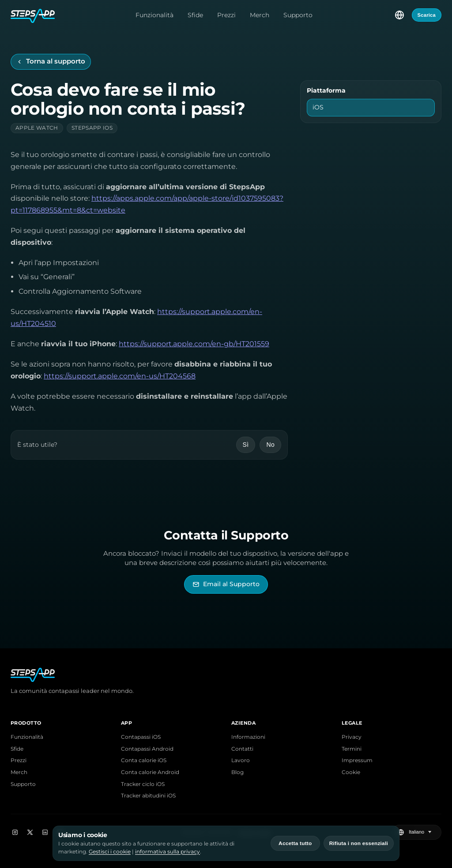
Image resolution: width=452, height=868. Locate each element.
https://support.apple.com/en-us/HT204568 (120, 376)
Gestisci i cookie (110, 851)
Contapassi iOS (141, 737)
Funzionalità (154, 15)
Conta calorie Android (150, 772)
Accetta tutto (295, 843)
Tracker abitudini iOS (148, 796)
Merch (260, 15)
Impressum (357, 760)
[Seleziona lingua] (399, 15)
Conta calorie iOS (144, 760)
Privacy (352, 737)
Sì (246, 445)
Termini (352, 749)
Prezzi (226, 15)
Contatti (242, 749)
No (270, 445)
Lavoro (241, 760)
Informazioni (248, 737)
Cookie (351, 772)
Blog (237, 772)
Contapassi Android (147, 749)
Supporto (298, 15)
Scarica (427, 15)
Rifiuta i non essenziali (359, 843)
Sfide (195, 15)
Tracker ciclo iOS (143, 784)
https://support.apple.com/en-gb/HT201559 (194, 344)
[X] (30, 832)
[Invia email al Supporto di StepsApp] (226, 584)
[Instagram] (15, 832)
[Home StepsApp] (33, 15)
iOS (318, 107)
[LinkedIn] (45, 832)
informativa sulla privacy (168, 851)
